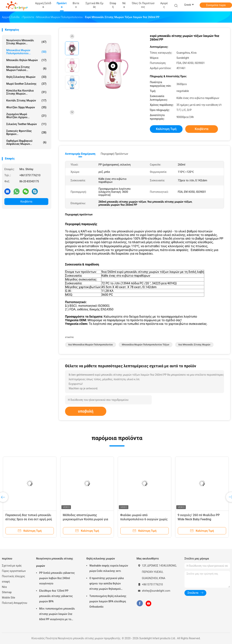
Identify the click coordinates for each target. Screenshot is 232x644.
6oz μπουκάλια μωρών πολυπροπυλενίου (91, 345)
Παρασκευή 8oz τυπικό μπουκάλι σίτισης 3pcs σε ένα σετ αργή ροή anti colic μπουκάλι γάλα (29, 519)
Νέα (4, 587)
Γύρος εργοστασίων (14, 571)
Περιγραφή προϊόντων (114, 154)
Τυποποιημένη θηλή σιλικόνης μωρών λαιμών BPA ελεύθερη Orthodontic (108, 601)
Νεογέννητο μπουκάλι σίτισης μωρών (55, 562)
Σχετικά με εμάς (12, 566)
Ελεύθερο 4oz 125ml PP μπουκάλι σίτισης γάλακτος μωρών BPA (56, 596)
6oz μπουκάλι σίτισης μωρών (194, 345)
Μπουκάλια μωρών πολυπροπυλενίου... (26, 52)
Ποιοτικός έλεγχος (14, 576)
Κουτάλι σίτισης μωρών (26, 100)
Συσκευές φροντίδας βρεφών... (26, 132)
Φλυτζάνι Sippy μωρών (26, 107)
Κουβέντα (26, 202)
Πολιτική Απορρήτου (15, 603)
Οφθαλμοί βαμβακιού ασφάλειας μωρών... (26, 142)
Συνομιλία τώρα (216, 5)
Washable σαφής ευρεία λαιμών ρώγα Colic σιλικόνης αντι (109, 568)
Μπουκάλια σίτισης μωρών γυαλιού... (26, 69)
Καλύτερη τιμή (166, 129)
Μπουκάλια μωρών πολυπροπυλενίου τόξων (146, 345)
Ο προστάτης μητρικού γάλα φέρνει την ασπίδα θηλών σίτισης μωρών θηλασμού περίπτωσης (107, 584)
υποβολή (86, 411)
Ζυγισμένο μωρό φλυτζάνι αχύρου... (26, 116)
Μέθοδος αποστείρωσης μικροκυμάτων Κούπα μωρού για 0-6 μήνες (85, 519)
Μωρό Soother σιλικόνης (26, 84)
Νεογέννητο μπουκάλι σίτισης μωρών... (26, 42)
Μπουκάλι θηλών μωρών (26, 60)
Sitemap (7, 592)
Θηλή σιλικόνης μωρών (26, 77)
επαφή (6, 582)
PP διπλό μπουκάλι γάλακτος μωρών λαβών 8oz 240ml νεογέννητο (57, 578)
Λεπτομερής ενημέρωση (80, 154)
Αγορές (164, 5)
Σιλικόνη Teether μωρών (26, 124)
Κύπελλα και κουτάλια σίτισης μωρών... (26, 92)
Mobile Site (9, 598)
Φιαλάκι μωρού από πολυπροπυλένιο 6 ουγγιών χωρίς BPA (144, 519)
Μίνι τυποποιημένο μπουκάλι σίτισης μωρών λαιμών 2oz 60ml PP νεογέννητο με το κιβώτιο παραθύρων (57, 615)
